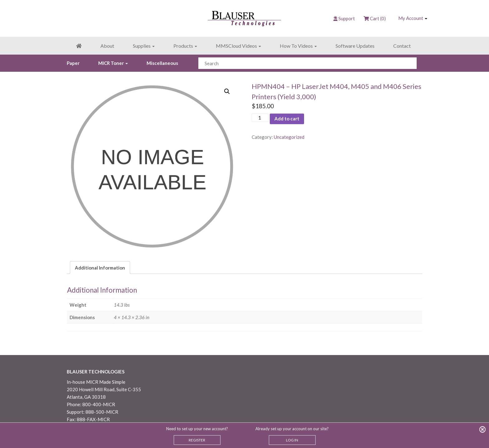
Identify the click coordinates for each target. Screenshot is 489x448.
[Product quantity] (260, 118)
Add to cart (287, 119)
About (107, 46)
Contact (402, 46)
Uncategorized (289, 137)
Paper (73, 63)
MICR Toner (113, 63)
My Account (413, 18)
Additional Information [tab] (100, 268)
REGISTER (197, 440)
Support (347, 18)
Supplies (144, 46)
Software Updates (355, 46)
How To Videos (298, 46)
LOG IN (292, 440)
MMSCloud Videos (238, 46)
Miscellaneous (162, 63)
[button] (227, 91)
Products (185, 46)
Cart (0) (375, 18)
